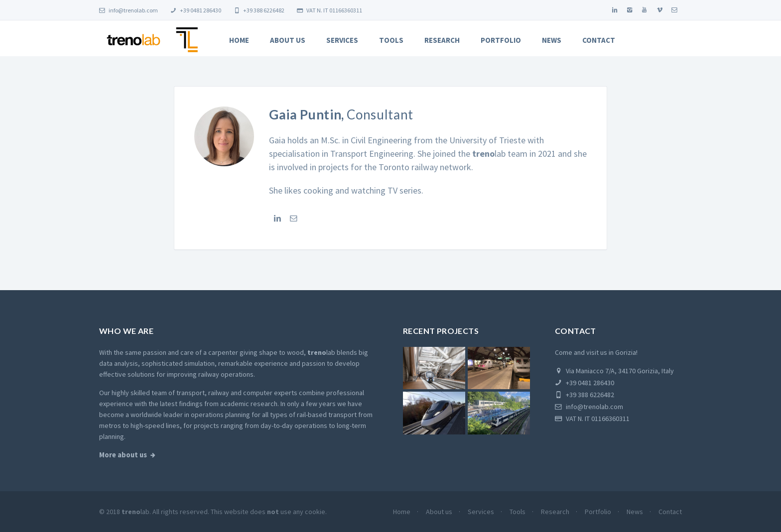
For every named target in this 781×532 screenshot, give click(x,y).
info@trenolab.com (129, 10)
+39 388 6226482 (259, 10)
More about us (123, 455)
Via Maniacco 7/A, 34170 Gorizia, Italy (614, 371)
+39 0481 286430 (196, 10)
